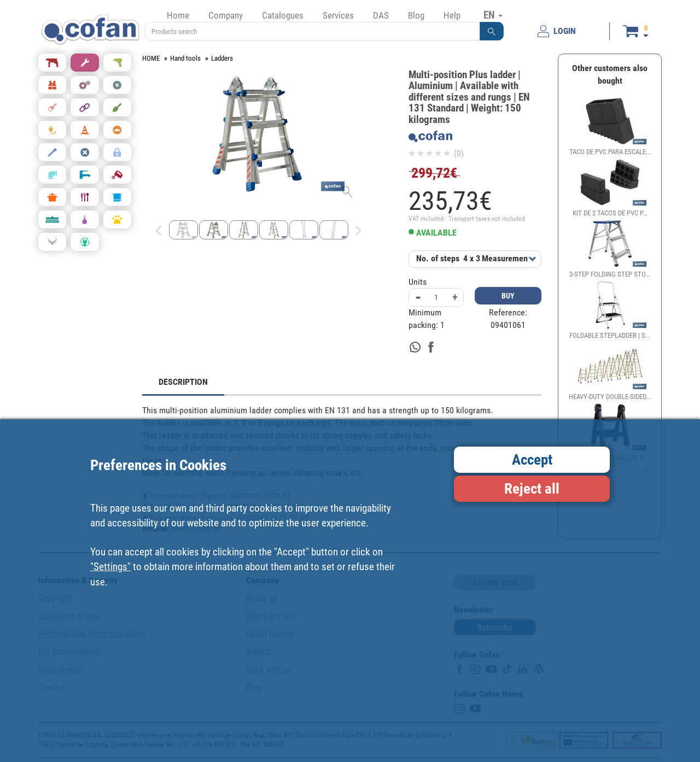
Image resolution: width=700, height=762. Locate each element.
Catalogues (283, 15)
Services (338, 15)
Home (178, 15)
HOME (151, 58)
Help (452, 15)
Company (226, 15)
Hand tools (185, 58)
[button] (492, 31)
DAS (381, 15)
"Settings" (110, 567)
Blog (416, 15)
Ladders (222, 58)
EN (493, 15)
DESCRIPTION (183, 382)
